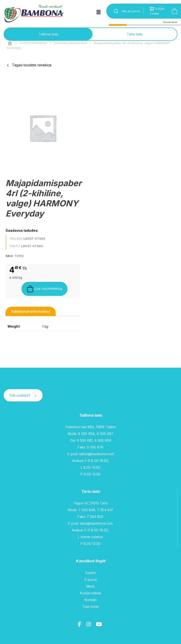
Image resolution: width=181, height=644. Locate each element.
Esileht (91, 573)
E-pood (91, 580)
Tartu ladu (135, 34)
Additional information (31, 311)
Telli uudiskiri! (23, 395)
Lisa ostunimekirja (44, 289)
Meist (90, 586)
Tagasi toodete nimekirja (29, 65)
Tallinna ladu (48, 34)
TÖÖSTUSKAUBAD (33, 43)
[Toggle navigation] (99, 12)
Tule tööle (90, 607)
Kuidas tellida (90, 593)
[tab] (31, 311)
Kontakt (90, 600)
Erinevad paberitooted (70, 43)
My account (131, 11)
